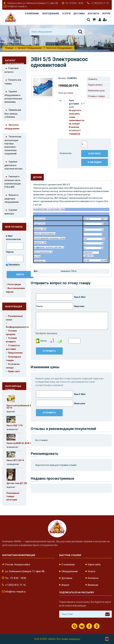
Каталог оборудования (30, 48)
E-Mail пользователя (14, 238)
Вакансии (93, 585)
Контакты (94, 14)
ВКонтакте (82, 626)
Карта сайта (94, 565)
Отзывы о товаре (96, 96)
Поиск (88, 20)
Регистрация (105, 20)
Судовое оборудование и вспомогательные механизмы (13, 96)
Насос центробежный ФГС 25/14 (20, 407)
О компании (32, 14)
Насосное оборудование (59, 48)
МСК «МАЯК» (49, 639)
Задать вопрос (95, 85)
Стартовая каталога (12, 70)
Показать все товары (13, 81)
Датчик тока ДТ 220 (17, 483)
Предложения (15, 353)
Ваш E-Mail (61, 297)
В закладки (95, 162)
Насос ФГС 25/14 (15, 460)
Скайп (74, 626)
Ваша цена (60, 403)
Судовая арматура (11, 212)
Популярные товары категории (13, 496)
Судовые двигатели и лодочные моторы (13, 165)
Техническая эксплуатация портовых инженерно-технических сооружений (13, 145)
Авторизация (100, 20)
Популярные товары (13, 388)
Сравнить (93, 79)
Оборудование (51, 14)
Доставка (79, 14)
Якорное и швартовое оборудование (12, 198)
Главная (9, 48)
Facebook (89, 626)
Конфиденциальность (17, 327)
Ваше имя (60, 306)
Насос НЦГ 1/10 (14, 425)
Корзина (94, 20)
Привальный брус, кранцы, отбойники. (13, 113)
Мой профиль (14, 227)
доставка (68, 93)
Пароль (10, 252)
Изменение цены (96, 91)
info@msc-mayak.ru (17, 6)
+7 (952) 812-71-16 (100, 3)
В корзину (95, 154)
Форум (106, 14)
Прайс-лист (14, 371)
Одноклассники (97, 626)
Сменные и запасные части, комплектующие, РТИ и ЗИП (13, 182)
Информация (14, 307)
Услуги (66, 14)
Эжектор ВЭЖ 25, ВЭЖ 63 (19, 443)
